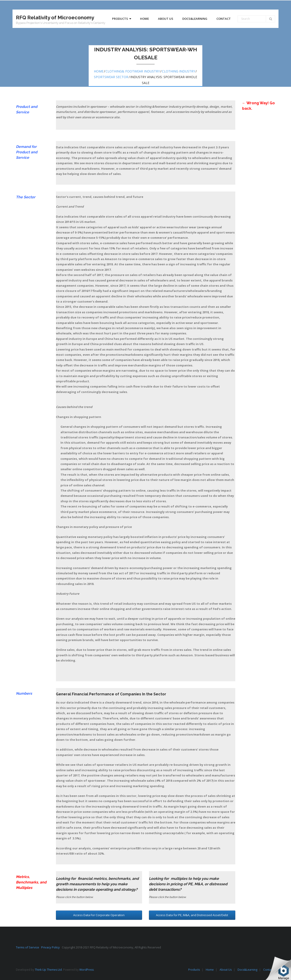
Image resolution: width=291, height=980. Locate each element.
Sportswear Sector (111, 77)
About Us (226, 970)
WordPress (87, 970)
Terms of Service (29, 947)
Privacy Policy (51, 947)
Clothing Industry (178, 71)
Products (194, 970)
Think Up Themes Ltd (48, 970)
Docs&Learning (247, 970)
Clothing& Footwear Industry (133, 71)
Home (99, 71)
